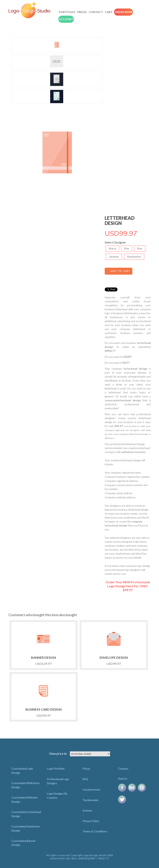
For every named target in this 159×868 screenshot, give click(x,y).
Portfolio (67, 12)
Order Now (123, 12)
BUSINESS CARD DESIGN (44, 709)
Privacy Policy (91, 821)
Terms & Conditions (95, 831)
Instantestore (91, 789)
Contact (96, 12)
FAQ (85, 779)
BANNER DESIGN (43, 657)
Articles (87, 810)
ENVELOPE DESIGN (114, 657)
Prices (82, 12)
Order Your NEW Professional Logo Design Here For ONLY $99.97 (128, 586)
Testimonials (90, 800)
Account (66, 19)
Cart (109, 12)
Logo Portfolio (56, 769)
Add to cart (120, 271)
